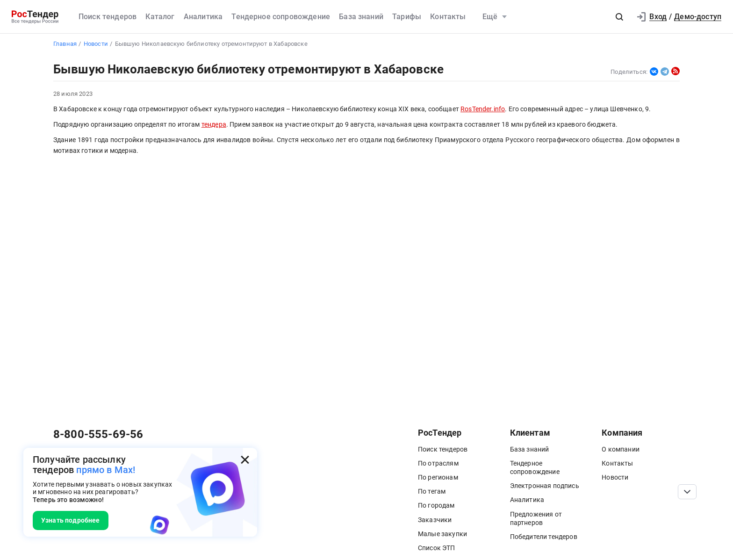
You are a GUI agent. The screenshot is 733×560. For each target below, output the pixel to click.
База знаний (361, 17)
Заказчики (435, 520)
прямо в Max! (106, 470)
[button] (619, 17)
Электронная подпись (545, 486)
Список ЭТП (437, 548)
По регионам (438, 477)
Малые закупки (442, 534)
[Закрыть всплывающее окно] (245, 460)
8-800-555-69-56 (98, 434)
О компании (621, 449)
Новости (615, 477)
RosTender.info (483, 109)
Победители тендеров (544, 537)
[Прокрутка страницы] (687, 492)
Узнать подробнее (71, 520)
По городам (436, 505)
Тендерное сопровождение (281, 17)
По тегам (432, 491)
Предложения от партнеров (536, 518)
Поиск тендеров (108, 17)
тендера (214, 125)
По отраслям (438, 463)
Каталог (160, 17)
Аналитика (203, 17)
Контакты (448, 17)
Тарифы (407, 17)
